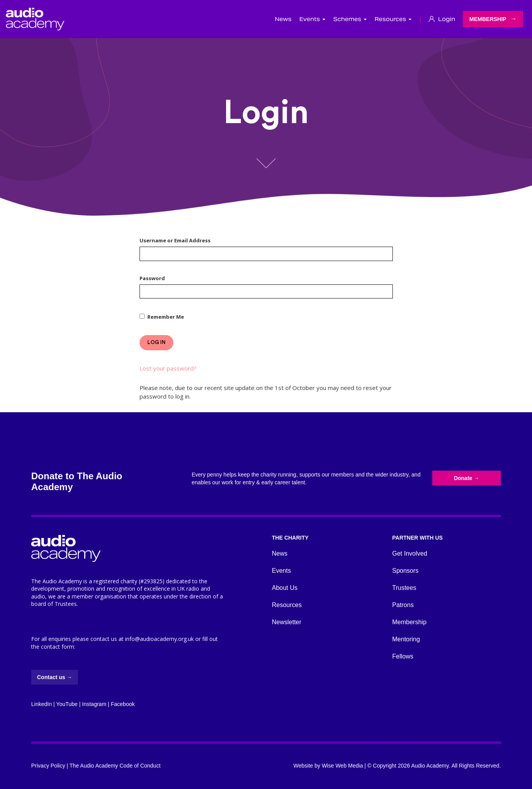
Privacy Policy (48, 766)
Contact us (55, 677)
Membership (488, 19)
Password (152, 278)
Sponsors (405, 571)
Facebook (123, 704)
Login (442, 19)
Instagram (94, 704)
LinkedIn (42, 704)
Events (282, 571)
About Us (285, 588)
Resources (287, 605)
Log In (156, 342)
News (283, 19)
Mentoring (406, 639)
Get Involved (410, 553)
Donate (466, 478)
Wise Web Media (343, 766)
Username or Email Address (175, 240)
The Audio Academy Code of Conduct (115, 766)
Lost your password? (168, 368)
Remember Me (166, 317)
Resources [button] (393, 19)
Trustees (404, 588)
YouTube (67, 704)
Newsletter (287, 622)
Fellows (403, 656)
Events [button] (312, 19)
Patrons (403, 605)
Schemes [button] (350, 19)
